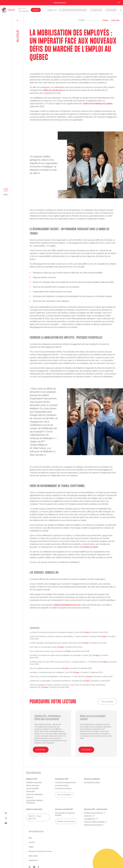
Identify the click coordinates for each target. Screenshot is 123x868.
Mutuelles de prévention (34, 782)
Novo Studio (111, 10)
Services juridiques (92, 779)
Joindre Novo (33, 860)
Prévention (30, 797)
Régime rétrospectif (32, 785)
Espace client (96, 10)
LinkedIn (105, 20)
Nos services (33, 772)
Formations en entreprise (63, 788)
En (56, 10)
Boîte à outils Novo (60, 3)
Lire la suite (41, 750)
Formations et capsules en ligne (65, 782)
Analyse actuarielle (32, 788)
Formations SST (62, 779)
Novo (30, 838)
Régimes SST (32, 779)
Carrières (50, 10)
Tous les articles (107, 702)
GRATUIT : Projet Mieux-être (35, 817)
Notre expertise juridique (92, 782)
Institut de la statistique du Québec (98, 104)
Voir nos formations (64, 795)
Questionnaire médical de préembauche (34, 801)
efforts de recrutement (53, 90)
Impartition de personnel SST (95, 813)
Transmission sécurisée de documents (73, 10)
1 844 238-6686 (23, 11)
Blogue (31, 847)
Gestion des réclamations (34, 794)
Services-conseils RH (64, 809)
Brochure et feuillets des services (40, 851)
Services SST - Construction (96, 809)
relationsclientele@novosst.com (67, 605)
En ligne (87, 632)
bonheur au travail (90, 547)
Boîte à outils (33, 856)
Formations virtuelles (62, 785)
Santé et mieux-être (34, 809)
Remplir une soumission (66, 821)
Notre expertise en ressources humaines (65, 814)
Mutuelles (36, 10)
